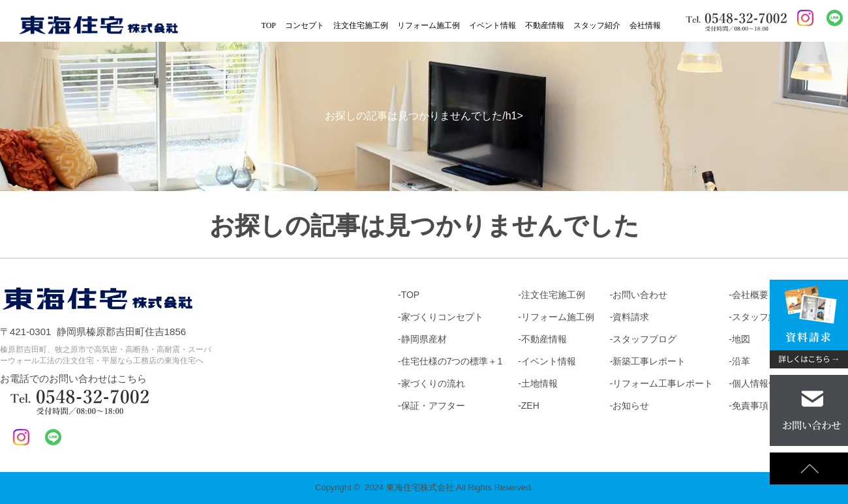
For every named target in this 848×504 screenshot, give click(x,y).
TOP (269, 25)
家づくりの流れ (433, 383)
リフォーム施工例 (429, 25)
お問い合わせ (640, 295)
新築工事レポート (649, 361)
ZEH (530, 406)
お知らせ (631, 406)
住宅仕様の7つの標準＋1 (452, 361)
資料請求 (631, 317)
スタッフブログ (644, 339)
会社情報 (645, 25)
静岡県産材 (424, 339)
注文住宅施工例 (361, 25)
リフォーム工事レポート (663, 383)
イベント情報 (492, 25)
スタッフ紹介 (597, 25)
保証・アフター (433, 406)
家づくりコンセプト (442, 317)
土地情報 (539, 383)
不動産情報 (545, 25)
